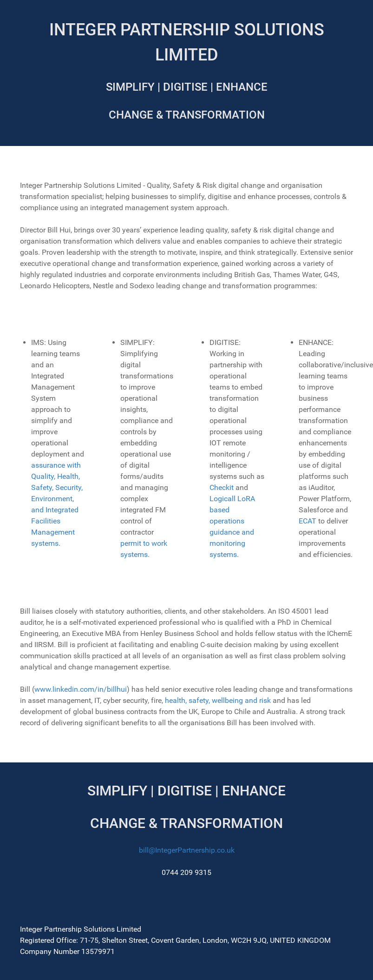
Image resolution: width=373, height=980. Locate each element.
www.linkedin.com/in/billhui (81, 689)
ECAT (308, 521)
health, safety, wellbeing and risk (219, 700)
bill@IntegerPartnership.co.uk (187, 850)
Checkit (222, 487)
